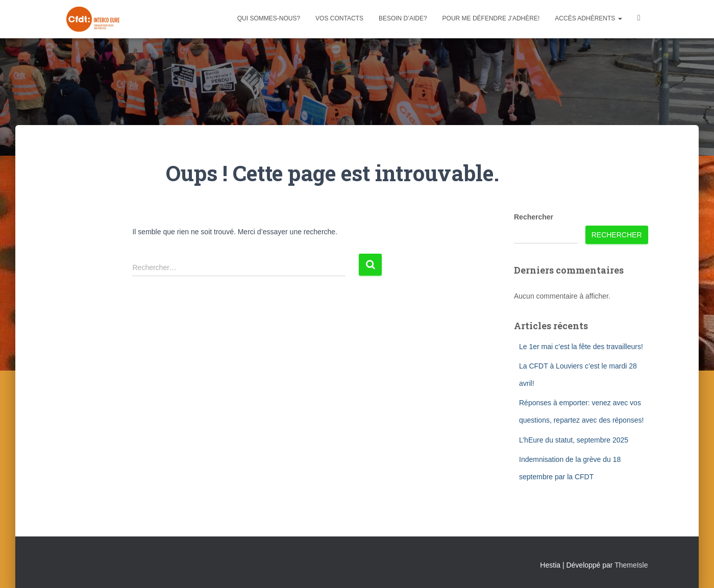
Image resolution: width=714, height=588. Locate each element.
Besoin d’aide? (403, 18)
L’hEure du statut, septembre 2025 (574, 440)
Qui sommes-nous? (269, 18)
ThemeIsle (631, 565)
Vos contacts (339, 18)
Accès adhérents (588, 18)
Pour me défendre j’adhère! (491, 18)
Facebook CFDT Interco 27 (639, 19)
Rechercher (534, 217)
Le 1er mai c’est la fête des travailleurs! (581, 347)
